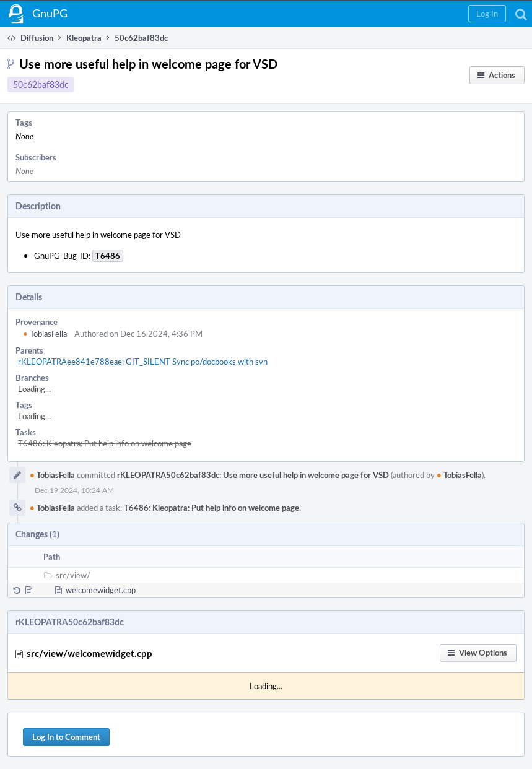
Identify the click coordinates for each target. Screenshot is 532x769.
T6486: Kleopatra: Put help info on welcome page (105, 443)
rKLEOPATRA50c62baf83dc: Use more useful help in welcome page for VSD (253, 475)
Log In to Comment (66, 737)
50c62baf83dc (41, 85)
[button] (487, 14)
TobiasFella (45, 334)
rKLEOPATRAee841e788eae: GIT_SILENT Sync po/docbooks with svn (143, 362)
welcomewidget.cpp (101, 590)
